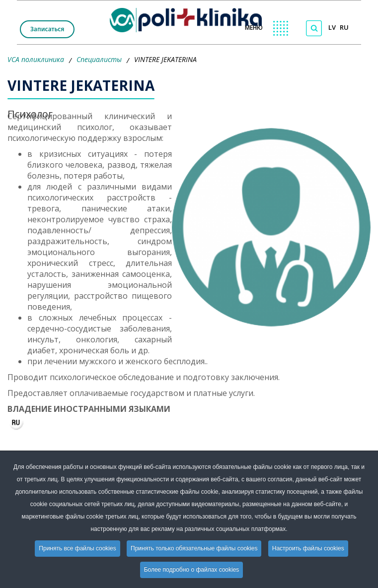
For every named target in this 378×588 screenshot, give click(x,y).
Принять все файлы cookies (77, 548)
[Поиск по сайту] (314, 28)
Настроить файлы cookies (308, 548)
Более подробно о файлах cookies (192, 570)
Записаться (47, 29)
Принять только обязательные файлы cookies (194, 548)
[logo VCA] (189, 18)
